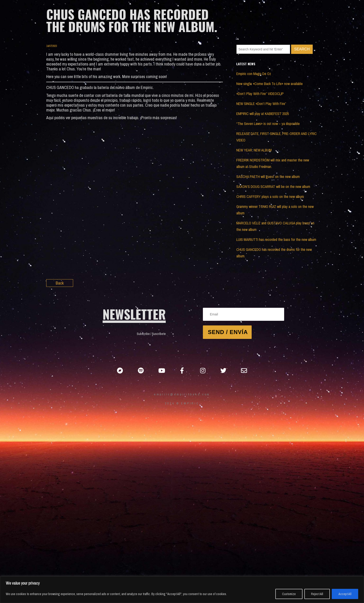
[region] (182, 590)
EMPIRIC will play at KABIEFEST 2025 (263, 114)
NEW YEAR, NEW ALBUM (254, 150)
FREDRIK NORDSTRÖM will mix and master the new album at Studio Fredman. (273, 163)
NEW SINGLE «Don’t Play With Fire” (261, 104)
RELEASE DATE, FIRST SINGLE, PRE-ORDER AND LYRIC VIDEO (276, 137)
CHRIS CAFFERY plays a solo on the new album (270, 197)
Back (60, 283)
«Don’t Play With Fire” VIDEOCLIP (260, 94)
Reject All (317, 594)
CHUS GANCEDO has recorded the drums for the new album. (274, 253)
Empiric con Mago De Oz (254, 74)
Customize (289, 594)
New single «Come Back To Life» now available (270, 84)
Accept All (345, 594)
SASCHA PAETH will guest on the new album (268, 177)
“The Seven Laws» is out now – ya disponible (268, 124)
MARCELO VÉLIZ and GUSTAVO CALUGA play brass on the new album (275, 226)
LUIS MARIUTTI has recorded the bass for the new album (276, 239)
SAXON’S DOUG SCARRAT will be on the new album (273, 187)
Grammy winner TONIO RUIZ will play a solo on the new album (275, 210)
